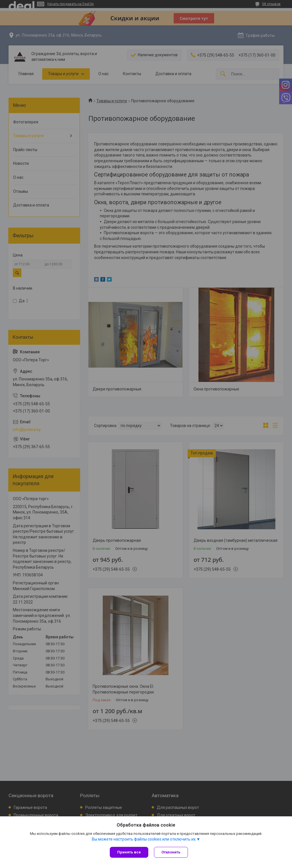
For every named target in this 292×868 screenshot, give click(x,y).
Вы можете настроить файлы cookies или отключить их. (144, 839)
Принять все (129, 852)
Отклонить (171, 852)
